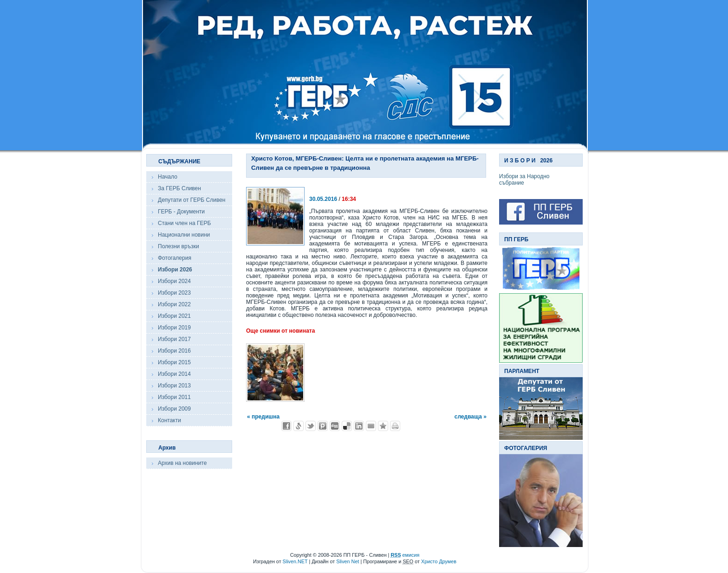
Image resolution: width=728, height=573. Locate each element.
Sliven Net (348, 561)
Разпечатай (395, 426)
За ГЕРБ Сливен (179, 188)
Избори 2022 (174, 304)
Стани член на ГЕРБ (184, 223)
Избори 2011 (174, 397)
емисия (405, 555)
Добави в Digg (335, 426)
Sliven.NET (295, 561)
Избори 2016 (174, 351)
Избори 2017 (174, 339)
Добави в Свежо (299, 426)
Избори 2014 (174, 374)
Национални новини (184, 235)
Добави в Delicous (347, 426)
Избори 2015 (174, 362)
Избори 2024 (174, 281)
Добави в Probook (323, 426)
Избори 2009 (174, 409)
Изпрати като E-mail (371, 426)
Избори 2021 (174, 316)
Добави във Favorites (383, 426)
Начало (168, 177)
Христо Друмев (439, 561)
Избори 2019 (174, 328)
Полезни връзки (179, 246)
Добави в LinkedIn (359, 426)
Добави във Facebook (286, 426)
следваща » (471, 417)
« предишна (263, 417)
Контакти (169, 420)
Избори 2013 (174, 386)
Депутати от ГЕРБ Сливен (192, 200)
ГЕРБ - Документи (181, 212)
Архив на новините (182, 463)
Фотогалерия (175, 258)
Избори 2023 (174, 293)
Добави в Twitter (311, 426)
